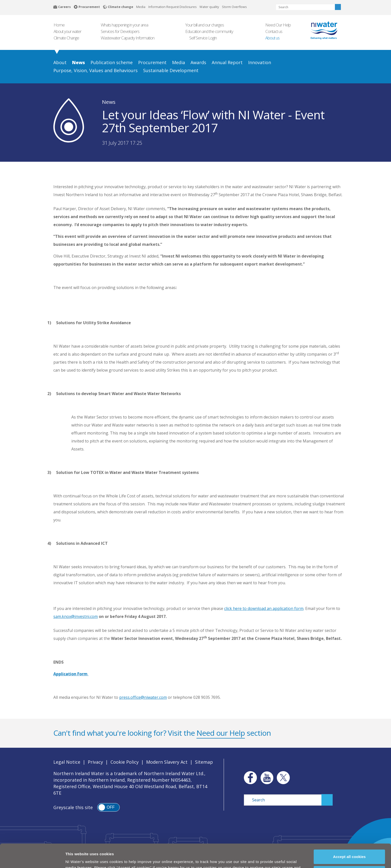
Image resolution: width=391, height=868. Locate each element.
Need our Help (221, 733)
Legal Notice (67, 762)
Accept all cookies (349, 834)
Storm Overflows (234, 7)
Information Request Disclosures (172, 7)
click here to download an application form (264, 608)
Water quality (209, 7)
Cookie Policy (125, 762)
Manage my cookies (350, 851)
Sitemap (204, 762)
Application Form (71, 674)
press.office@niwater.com (143, 697)
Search (338, 7)
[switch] (108, 807)
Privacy (95, 762)
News (109, 102)
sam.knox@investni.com (76, 616)
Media (141, 7)
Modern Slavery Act (167, 762)
